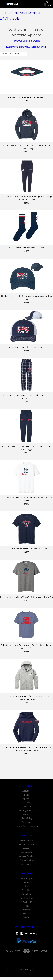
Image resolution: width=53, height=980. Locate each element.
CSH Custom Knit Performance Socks (26, 248)
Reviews (26, 803)
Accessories (26, 864)
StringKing (26, 890)
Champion (26, 910)
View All (26, 918)
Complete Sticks (26, 860)
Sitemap (44, 970)
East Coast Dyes (26, 898)
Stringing (26, 795)
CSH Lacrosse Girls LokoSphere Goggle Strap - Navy (26, 97)
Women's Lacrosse (26, 845)
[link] (26, 958)
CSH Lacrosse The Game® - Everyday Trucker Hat (26, 347)
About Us (26, 791)
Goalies (26, 849)
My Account (26, 822)
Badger (26, 906)
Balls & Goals (26, 853)
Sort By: (4, 54)
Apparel (26, 799)
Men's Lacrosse (26, 841)
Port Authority (26, 902)
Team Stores (26, 815)
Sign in (17, 826)
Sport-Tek (26, 883)
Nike (26, 886)
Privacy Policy (26, 819)
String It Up (26, 894)
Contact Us (26, 807)
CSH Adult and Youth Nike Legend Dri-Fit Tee (26, 549)
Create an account (31, 826)
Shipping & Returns (26, 811)
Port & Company (26, 879)
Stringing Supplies (26, 856)
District (26, 914)
